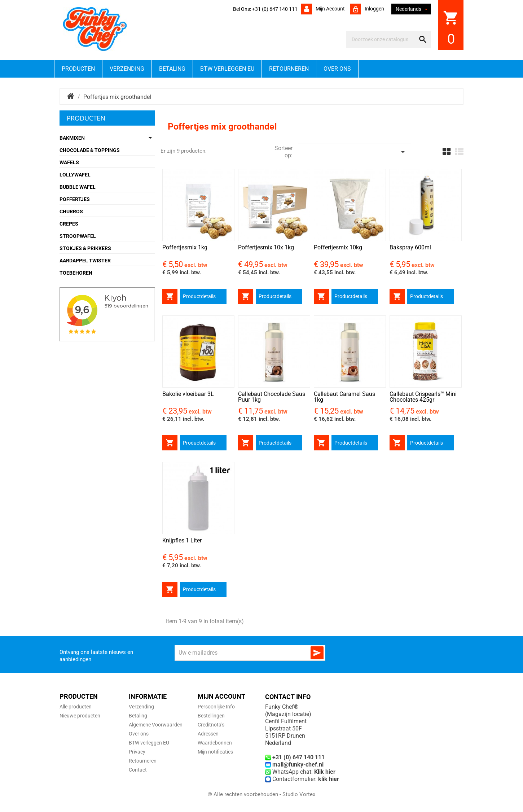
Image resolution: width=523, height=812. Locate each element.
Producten (78, 69)
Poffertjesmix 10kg (338, 247)
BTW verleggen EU (227, 69)
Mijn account (330, 9)
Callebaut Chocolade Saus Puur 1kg (272, 397)
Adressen (208, 734)
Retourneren (289, 69)
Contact (138, 770)
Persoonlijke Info (216, 707)
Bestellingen (211, 716)
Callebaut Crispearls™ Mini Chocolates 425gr (423, 397)
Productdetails (199, 296)
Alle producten (76, 707)
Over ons (337, 69)
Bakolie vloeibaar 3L (188, 394)
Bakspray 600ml (410, 247)
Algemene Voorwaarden (156, 725)
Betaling (172, 69)
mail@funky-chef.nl (298, 765)
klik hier (329, 779)
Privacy (137, 752)
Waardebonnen (215, 743)
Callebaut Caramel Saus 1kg (344, 397)
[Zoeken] (382, 39)
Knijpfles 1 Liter (182, 540)
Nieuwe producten (80, 716)
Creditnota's (211, 725)
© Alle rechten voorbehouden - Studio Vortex (261, 794)
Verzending (127, 69)
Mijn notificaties (215, 752)
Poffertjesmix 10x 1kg (266, 247)
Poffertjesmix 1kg (185, 247)
